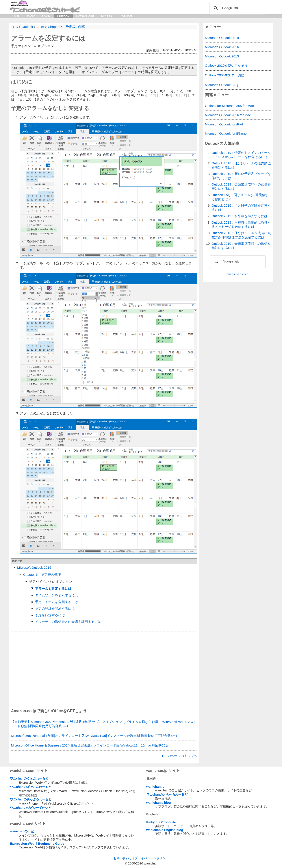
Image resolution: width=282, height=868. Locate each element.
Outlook (63, 16)
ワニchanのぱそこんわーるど (31, 787)
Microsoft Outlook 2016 (34, 567)
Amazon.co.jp (24, 711)
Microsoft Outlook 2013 (222, 56)
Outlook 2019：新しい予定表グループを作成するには (241, 176)
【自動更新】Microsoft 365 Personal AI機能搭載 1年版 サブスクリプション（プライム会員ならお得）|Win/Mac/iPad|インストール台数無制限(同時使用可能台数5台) (104, 724)
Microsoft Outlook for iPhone (226, 133)
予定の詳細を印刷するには (55, 608)
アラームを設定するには (48, 38)
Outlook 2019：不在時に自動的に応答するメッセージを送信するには (241, 224)
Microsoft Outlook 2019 (222, 38)
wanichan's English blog (165, 830)
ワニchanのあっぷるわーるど (31, 799)
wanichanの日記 (22, 831)
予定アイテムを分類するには (57, 602)
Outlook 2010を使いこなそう (226, 65)
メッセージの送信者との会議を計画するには (68, 622)
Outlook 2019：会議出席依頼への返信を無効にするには (241, 186)
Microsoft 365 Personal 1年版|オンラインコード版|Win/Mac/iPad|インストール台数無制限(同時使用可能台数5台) (94, 736)
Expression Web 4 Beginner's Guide (37, 844)
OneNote (126, 16)
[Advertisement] (104, 674)
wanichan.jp (155, 787)
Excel (46, 16)
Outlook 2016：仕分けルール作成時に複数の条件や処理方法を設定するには (241, 235)
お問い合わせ (123, 858)
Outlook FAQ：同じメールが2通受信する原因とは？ (240, 197)
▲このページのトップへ (179, 756)
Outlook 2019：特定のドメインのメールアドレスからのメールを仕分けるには (241, 155)
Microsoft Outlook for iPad (224, 124)
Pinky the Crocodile (161, 822)
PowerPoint (85, 16)
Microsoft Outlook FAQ (222, 85)
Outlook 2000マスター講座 (225, 75)
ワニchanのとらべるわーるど (167, 794)
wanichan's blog (159, 803)
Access (106, 16)
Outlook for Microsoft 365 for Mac (229, 106)
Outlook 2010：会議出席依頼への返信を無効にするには (241, 246)
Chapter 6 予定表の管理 (42, 575)
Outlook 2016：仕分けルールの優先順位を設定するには (241, 165)
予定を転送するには (50, 615)
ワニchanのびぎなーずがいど (31, 808)
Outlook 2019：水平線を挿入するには (239, 216)
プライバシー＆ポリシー (152, 858)
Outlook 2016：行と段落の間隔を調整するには (241, 208)
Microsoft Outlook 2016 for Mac (228, 115)
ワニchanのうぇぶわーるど (29, 778)
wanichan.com (238, 274)
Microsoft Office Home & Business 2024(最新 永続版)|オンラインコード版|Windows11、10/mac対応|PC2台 (90, 745)
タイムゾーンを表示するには (57, 595)
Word (31, 16)
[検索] (237, 8)
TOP (17, 16)
